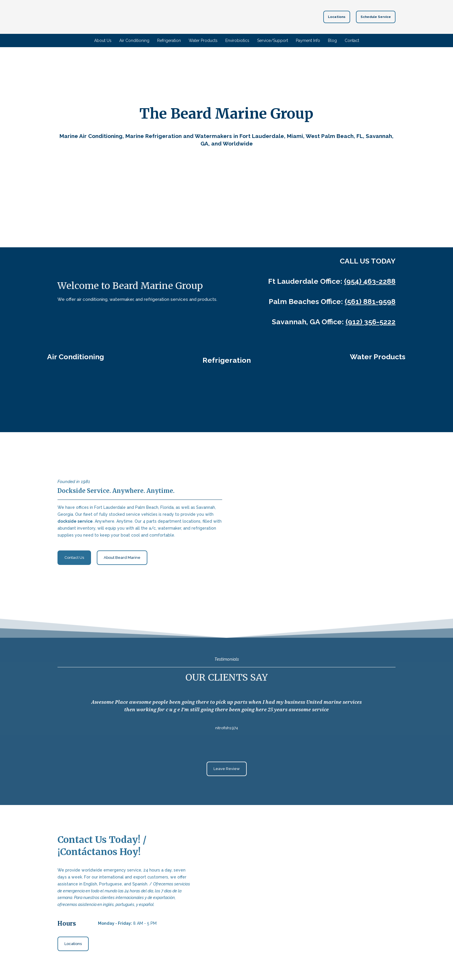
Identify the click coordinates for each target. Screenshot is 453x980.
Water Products (203, 40)
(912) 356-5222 (371, 322)
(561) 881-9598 (370, 301)
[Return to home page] (216, 17)
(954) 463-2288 (370, 281)
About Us (103, 40)
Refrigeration (169, 40)
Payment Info (308, 40)
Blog (332, 40)
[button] (337, 17)
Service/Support (273, 40)
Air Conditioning (134, 40)
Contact (352, 40)
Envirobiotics (237, 40)
